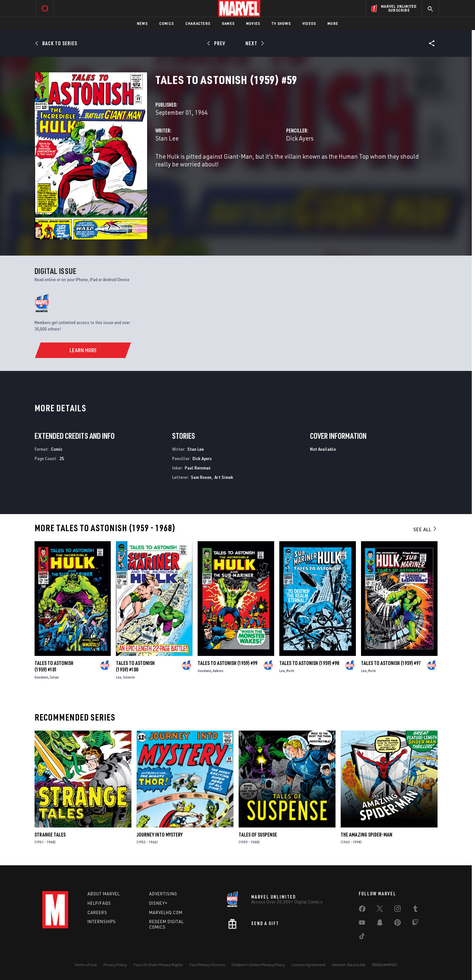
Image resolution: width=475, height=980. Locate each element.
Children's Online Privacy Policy (258, 965)
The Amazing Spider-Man (367, 835)
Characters (198, 23)
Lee (119, 677)
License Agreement (309, 965)
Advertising (163, 894)
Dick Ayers (300, 138)
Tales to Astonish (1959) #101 (54, 666)
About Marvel (104, 894)
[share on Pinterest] (398, 924)
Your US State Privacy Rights (158, 965)
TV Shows (281, 23)
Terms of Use (86, 965)
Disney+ (158, 903)
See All (425, 529)
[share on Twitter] (380, 910)
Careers (97, 912)
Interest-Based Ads (349, 965)
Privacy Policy (115, 965)
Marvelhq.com (166, 912)
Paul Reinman (198, 468)
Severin (129, 677)
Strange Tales (50, 835)
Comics (166, 23)
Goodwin (41, 677)
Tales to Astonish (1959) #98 (309, 663)
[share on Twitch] (415, 924)
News (142, 23)
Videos (309, 23)
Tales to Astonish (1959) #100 (135, 666)
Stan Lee (167, 138)
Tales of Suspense (258, 835)
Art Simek (224, 477)
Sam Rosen (201, 477)
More (333, 23)
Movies (253, 23)
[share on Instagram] (398, 910)
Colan (54, 677)
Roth (290, 671)
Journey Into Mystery (160, 835)
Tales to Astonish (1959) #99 (227, 663)
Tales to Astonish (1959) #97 (391, 663)
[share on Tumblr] (415, 910)
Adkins (218, 671)
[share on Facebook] (362, 910)
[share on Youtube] (362, 924)
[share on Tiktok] (362, 937)
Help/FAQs (99, 903)
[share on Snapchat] (380, 924)
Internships (102, 922)
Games (228, 23)
